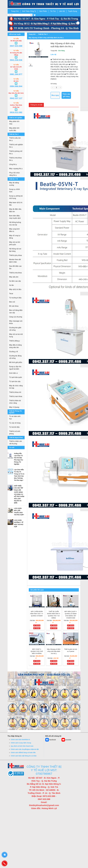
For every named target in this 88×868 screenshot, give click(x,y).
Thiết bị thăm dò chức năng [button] (15, 402)
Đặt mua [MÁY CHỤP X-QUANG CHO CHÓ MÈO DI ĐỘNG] (38, 661)
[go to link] (44, 4)
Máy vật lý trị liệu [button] (15, 289)
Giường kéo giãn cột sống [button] (15, 329)
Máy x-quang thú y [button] (16, 169)
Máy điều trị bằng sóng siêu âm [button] (15, 346)
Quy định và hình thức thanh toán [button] (22, 746)
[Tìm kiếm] (31, 15)
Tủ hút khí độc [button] (14, 427)
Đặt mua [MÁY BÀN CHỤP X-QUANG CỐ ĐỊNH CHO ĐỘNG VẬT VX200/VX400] (72, 625)
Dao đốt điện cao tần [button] (15, 267)
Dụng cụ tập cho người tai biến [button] (15, 368)
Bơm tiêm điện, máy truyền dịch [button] (15, 217)
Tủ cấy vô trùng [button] (15, 423)
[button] (34, 15)
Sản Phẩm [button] (43, 11)
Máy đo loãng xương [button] (14, 184)
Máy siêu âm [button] (14, 277)
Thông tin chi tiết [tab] (36, 105)
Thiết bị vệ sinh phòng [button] (15, 432)
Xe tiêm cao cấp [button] (15, 281)
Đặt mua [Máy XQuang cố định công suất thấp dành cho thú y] (55, 661)
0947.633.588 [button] (16, 46)
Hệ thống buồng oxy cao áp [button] (15, 224)
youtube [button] (66, 740)
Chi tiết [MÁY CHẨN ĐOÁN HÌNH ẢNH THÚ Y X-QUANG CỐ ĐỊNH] (38, 628)
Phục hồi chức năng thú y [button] (15, 174)
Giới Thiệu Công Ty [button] (29, 11)
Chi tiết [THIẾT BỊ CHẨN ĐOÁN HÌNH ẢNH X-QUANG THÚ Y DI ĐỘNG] (55, 628)
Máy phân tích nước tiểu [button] (14, 129)
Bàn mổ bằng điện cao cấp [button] (16, 311)
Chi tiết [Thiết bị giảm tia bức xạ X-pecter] (72, 664)
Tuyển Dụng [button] (73, 11)
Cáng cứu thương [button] (16, 317)
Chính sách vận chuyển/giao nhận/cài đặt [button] (25, 749)
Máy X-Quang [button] (14, 407)
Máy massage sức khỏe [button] (16, 322)
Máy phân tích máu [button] (14, 123)
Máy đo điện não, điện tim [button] (15, 210)
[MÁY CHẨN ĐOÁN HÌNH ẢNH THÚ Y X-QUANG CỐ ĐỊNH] (37, 601)
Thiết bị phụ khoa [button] (15, 255)
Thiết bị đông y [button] (15, 341)
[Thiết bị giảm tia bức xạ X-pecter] (71, 639)
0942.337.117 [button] (16, 98)
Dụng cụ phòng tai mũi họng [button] (16, 197)
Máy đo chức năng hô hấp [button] (16, 387)
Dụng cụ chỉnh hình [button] (15, 191)
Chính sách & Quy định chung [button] (21, 743)
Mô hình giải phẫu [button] (16, 362)
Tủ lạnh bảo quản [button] (16, 377)
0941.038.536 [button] (16, 60)
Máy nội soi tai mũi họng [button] (16, 335)
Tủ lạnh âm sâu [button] (15, 381)
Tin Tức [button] (53, 11)
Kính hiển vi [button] (13, 373)
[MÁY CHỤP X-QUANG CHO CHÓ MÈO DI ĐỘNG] (37, 639)
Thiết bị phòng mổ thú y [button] (16, 152)
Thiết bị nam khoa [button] (16, 396)
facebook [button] (51, 740)
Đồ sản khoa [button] (14, 306)
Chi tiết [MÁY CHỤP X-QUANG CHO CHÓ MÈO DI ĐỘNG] (38, 664)
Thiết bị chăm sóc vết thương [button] (16, 442)
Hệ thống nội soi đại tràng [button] (15, 250)
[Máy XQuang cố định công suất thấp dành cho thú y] (54, 639)
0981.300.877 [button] (16, 74)
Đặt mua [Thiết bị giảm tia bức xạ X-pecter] (72, 661)
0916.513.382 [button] (16, 112)
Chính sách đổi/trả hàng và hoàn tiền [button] (23, 753)
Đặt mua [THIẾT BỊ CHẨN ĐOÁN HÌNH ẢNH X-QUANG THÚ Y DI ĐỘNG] (55, 625)
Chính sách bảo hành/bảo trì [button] (20, 740)
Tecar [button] (11, 294)
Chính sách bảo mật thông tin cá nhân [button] (24, 756)
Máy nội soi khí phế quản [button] (15, 243)
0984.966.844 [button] (16, 86)
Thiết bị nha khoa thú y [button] (15, 159)
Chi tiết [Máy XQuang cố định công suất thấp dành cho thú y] (55, 664)
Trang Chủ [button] (15, 11)
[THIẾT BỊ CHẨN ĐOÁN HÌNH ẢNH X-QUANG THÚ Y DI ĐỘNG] (54, 601)
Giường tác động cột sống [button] (15, 357)
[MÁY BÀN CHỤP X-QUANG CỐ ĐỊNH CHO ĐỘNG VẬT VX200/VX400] (71, 601)
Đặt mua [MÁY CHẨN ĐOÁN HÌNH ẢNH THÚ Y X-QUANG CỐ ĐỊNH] (38, 625)
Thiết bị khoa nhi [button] (15, 392)
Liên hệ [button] (53, 55)
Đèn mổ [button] (12, 302)
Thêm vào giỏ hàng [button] (66, 95)
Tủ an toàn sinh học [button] (15, 418)
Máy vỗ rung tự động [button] (15, 237)
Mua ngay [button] (55, 95)
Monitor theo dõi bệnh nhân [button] (15, 261)
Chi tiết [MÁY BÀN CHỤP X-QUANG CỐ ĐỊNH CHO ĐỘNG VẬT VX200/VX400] (72, 628)
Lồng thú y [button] (13, 164)
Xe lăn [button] (11, 285)
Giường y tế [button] (14, 352)
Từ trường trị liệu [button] (15, 298)
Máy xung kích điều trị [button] (14, 230)
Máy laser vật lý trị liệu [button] (16, 204)
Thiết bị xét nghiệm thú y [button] (16, 146)
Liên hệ (56, 658)
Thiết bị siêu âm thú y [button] (15, 139)
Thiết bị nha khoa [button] (15, 273)
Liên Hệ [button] (62, 11)
